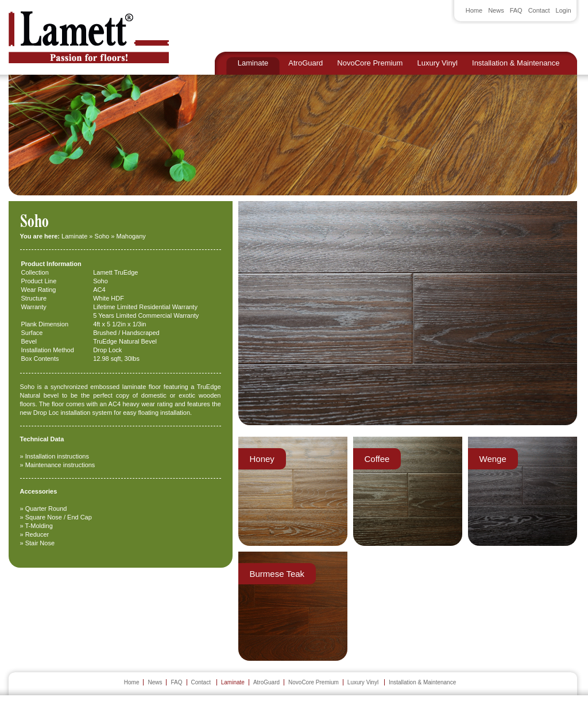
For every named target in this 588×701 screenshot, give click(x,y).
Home (474, 10)
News (496, 10)
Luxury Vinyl (437, 63)
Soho (102, 236)
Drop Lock (107, 350)
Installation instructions (57, 456)
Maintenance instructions (60, 465)
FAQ (516, 10)
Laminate (253, 63)
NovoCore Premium (370, 63)
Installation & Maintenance (516, 63)
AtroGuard (305, 63)
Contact (539, 10)
